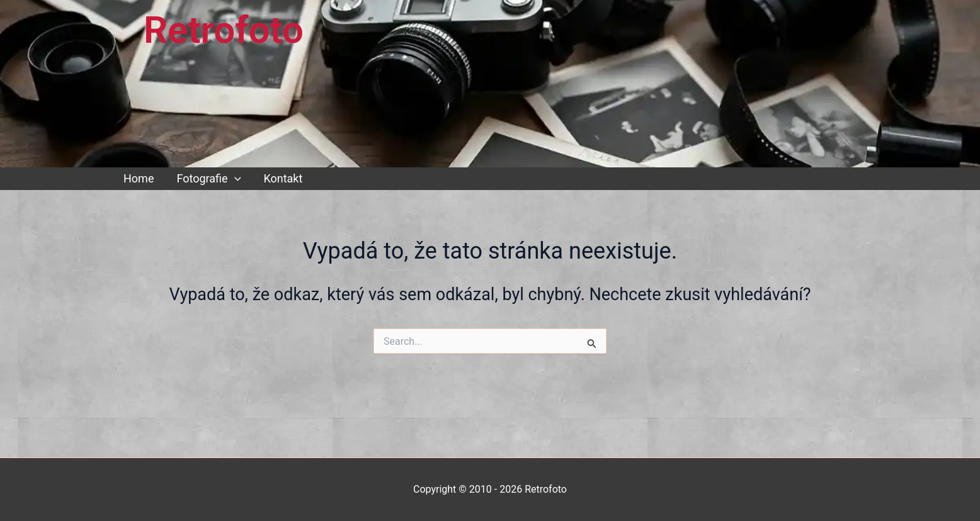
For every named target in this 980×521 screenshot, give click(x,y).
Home (139, 178)
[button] (235, 179)
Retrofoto (224, 30)
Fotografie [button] (208, 179)
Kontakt (283, 178)
